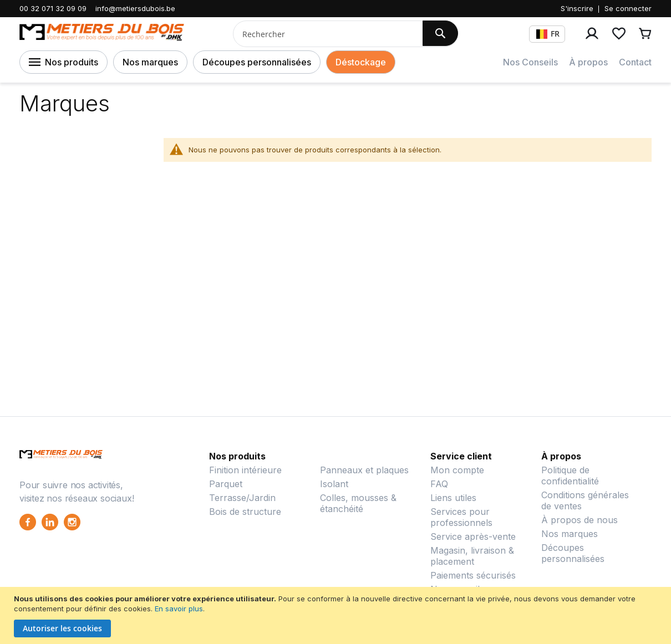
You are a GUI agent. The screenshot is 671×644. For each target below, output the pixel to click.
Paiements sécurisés (473, 575)
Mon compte (457, 470)
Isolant (334, 484)
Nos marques (150, 62)
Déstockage (361, 62)
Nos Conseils (530, 62)
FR (548, 34)
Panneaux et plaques (364, 470)
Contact (635, 62)
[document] (337, 615)
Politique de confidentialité (570, 476)
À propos (588, 62)
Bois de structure (245, 512)
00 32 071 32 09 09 (53, 8)
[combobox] (324, 34)
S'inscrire (577, 8)
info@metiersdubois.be (135, 8)
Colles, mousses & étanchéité (358, 503)
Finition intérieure (245, 470)
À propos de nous (579, 520)
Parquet (226, 484)
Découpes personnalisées (257, 62)
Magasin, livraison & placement (472, 556)
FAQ (439, 484)
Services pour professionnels (461, 517)
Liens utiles (453, 498)
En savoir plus (179, 609)
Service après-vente (473, 536)
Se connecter (628, 8)
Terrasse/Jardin (242, 498)
